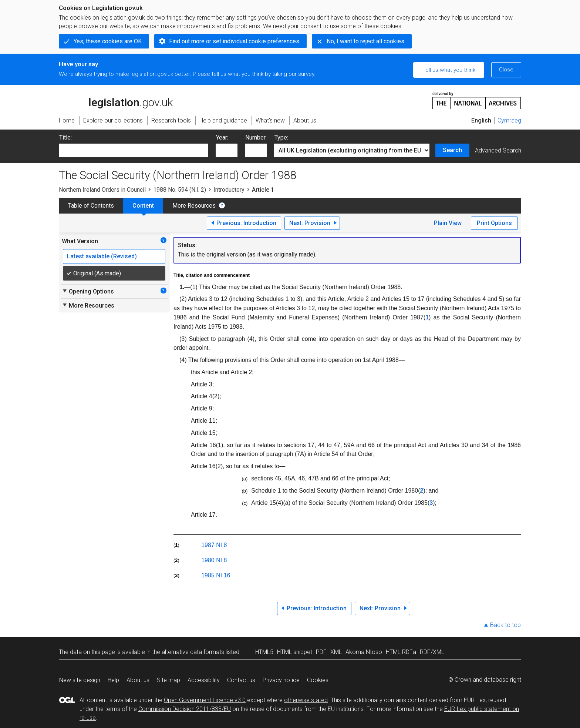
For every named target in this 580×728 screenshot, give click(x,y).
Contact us (241, 680)
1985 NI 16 (216, 575)
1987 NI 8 (214, 545)
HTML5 (264, 652)
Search (452, 150)
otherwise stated (306, 700)
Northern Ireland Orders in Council (102, 190)
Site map (168, 680)
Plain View (448, 223)
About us (138, 680)
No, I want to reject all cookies (365, 41)
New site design (80, 680)
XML (336, 652)
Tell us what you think (449, 70)
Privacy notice (281, 680)
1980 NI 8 (214, 560)
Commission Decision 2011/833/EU (185, 709)
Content (143, 206)
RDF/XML (432, 652)
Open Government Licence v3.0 (205, 700)
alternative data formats (193, 652)
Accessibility (204, 680)
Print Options (494, 223)
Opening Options (88, 291)
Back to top (505, 625)
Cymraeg (509, 120)
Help (113, 680)
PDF (321, 652)
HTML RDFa (401, 652)
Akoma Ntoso (364, 652)
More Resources (194, 206)
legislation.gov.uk (116, 100)
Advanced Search (498, 150)
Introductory (229, 190)
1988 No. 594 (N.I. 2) (180, 190)
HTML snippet (295, 652)
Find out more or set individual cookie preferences (234, 41)
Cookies (318, 680)
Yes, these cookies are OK (108, 41)
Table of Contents (91, 206)
